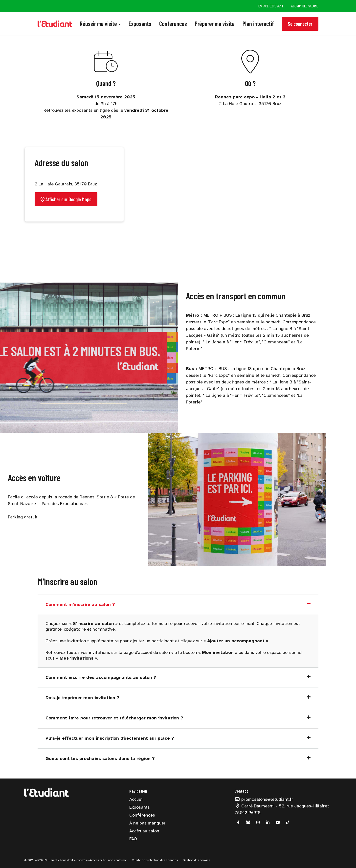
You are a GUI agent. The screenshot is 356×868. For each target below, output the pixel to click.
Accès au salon (144, 831)
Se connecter (300, 24)
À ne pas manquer (147, 823)
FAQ (133, 839)
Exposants (140, 24)
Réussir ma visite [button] (100, 24)
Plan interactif (258, 24)
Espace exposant (271, 6)
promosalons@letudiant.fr (264, 799)
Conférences (173, 24)
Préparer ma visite (215, 24)
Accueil (136, 799)
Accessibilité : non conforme (108, 860)
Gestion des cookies (196, 860)
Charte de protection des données (155, 860)
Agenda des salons (305, 6)
